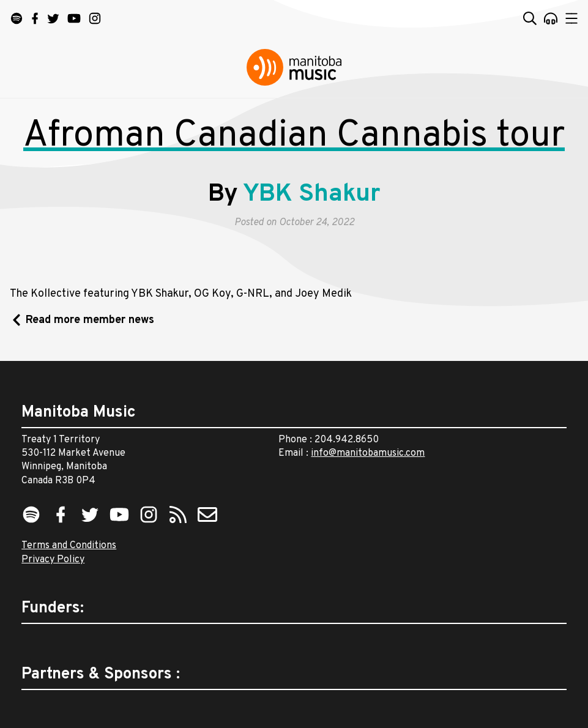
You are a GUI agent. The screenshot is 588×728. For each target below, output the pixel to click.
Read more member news (90, 320)
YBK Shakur (312, 195)
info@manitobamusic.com (368, 453)
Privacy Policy (53, 560)
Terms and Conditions (69, 546)
